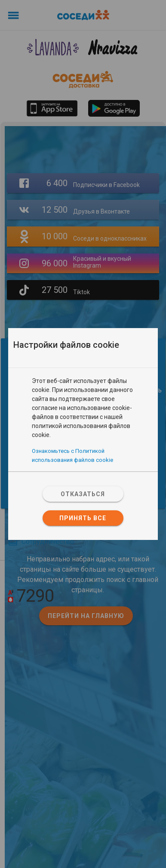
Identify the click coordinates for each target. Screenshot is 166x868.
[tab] (83, 372)
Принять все (83, 518)
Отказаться (83, 494)
